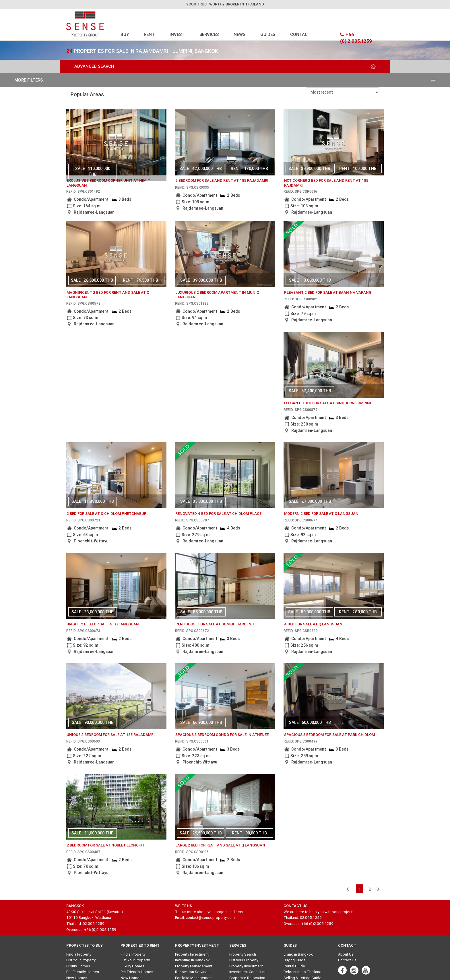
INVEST (177, 34)
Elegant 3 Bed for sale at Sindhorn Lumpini (328, 403)
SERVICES (209, 34)
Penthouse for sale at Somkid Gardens (215, 624)
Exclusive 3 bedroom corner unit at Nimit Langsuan (108, 183)
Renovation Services (192, 972)
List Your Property (81, 960)
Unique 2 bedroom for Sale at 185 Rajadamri (111, 735)
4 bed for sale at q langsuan (313, 624)
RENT (149, 34)
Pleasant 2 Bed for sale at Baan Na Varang (328, 292)
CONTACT (300, 34)
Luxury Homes (78, 966)
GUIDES (268, 34)
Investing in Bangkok (192, 960)
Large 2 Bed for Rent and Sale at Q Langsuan (220, 845)
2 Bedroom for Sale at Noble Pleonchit (106, 845)
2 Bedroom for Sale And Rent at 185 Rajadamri (222, 180)
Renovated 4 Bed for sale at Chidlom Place (218, 514)
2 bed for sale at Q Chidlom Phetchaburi (107, 514)
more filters (225, 80)
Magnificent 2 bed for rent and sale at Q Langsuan (108, 295)
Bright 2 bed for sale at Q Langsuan (103, 624)
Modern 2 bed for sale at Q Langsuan (321, 514)
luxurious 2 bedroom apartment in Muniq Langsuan (217, 295)
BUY (125, 34)
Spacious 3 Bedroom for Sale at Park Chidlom (329, 735)
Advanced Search (225, 66)
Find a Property (79, 954)
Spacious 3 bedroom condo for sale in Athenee (222, 735)
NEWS (239, 34)
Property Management (194, 966)
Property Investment (192, 954)
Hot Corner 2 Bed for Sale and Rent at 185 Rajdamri (326, 183)
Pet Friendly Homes (83, 972)
